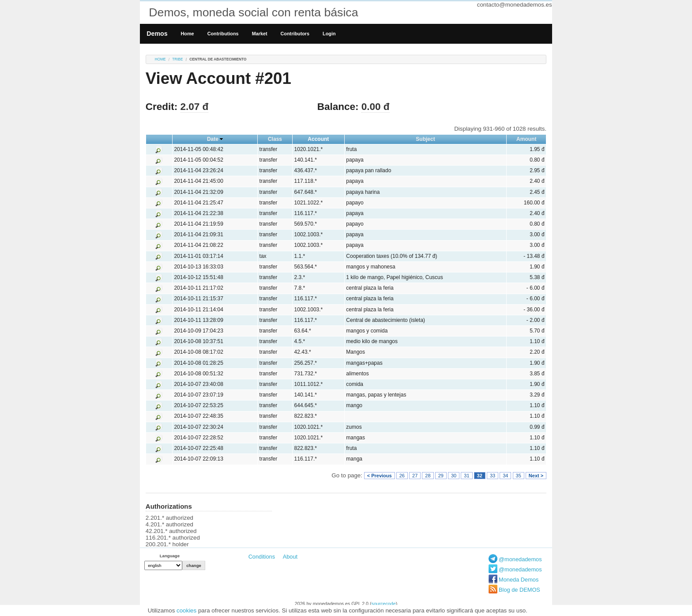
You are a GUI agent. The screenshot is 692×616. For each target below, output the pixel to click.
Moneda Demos (519, 580)
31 (466, 476)
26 (402, 476)
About (290, 557)
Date (213, 139)
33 (493, 476)
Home (188, 34)
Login (329, 34)
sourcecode (384, 604)
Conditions (262, 557)
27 (415, 476)
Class (275, 139)
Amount (526, 139)
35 (519, 476)
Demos (157, 34)
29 (441, 476)
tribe (177, 59)
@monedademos (520, 559)
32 (480, 476)
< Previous (380, 476)
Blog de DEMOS (519, 590)
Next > (536, 476)
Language (170, 556)
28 (428, 476)
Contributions (223, 34)
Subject (425, 139)
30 (454, 476)
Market (260, 34)
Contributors (295, 34)
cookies (186, 610)
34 (505, 476)
